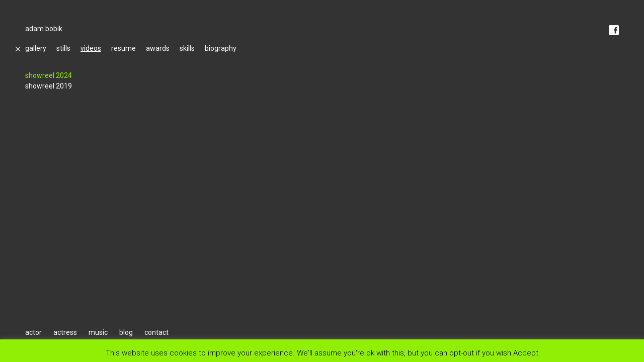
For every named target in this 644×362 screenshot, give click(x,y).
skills (187, 48)
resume (124, 48)
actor (33, 332)
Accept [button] (526, 353)
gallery (36, 48)
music (98, 332)
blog (126, 332)
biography (221, 48)
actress (65, 332)
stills (63, 48)
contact (156, 332)
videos (91, 48)
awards (158, 48)
